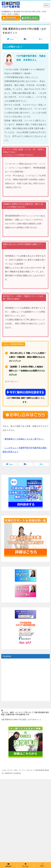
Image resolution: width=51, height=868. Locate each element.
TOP (25, 713)
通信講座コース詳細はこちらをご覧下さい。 (25, 439)
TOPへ (42, 865)
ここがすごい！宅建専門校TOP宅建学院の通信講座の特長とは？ (25, 450)
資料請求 (8, 865)
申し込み (25, 865)
